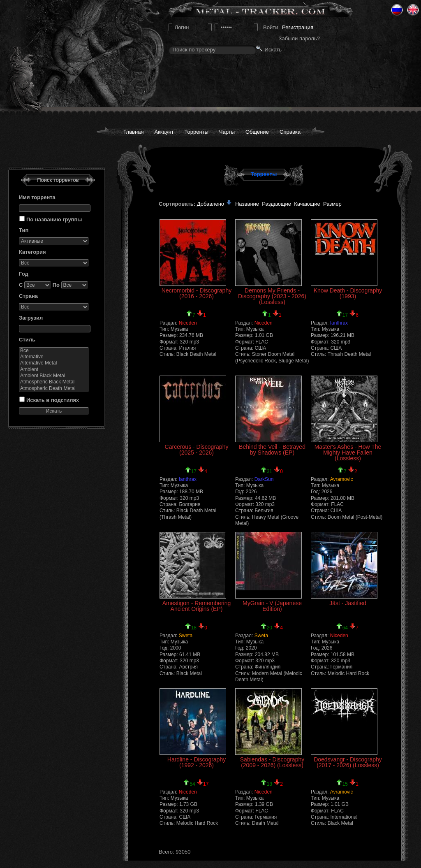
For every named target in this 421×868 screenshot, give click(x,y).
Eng (413, 10)
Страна (28, 296)
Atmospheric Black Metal (54, 382)
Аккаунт (164, 132)
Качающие (307, 204)
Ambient (54, 370)
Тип (24, 230)
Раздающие (276, 204)
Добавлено (215, 204)
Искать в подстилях (53, 400)
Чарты (227, 132)
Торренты (197, 132)
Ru (397, 10)
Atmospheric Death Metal (54, 389)
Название (247, 204)
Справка (290, 132)
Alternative (54, 357)
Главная (133, 132)
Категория (32, 252)
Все (54, 351)
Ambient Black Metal (54, 376)
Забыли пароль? (299, 38)
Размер (332, 204)
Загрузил (31, 318)
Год (24, 274)
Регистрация (298, 27)
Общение (257, 132)
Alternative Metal (54, 363)
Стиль (27, 340)
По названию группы (54, 219)
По (56, 285)
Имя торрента (37, 197)
